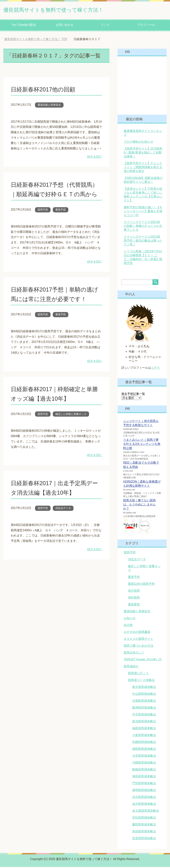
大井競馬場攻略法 (144, 757)
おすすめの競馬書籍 (137, 633)
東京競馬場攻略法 (144, 688)
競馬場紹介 (131, 667)
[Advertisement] (146, 86)
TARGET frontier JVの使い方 (143, 661)
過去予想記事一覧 (133, 395)
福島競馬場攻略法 (144, 729)
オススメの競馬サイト (139, 640)
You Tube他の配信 (24, 26)
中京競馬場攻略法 (144, 716)
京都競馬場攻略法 (144, 702)
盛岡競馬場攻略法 (144, 791)
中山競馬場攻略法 (144, 695)
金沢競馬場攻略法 (144, 805)
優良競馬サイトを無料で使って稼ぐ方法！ (67, 10)
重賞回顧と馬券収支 (49, 106)
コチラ (155, 369)
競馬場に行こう (138, 674)
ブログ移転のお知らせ (139, 143)
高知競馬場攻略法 (144, 832)
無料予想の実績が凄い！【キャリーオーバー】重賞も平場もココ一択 (143, 212)
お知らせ (130, 619)
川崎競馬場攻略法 (144, 764)
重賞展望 (134, 606)
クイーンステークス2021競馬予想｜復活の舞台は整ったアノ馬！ (143, 242)
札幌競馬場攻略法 (144, 743)
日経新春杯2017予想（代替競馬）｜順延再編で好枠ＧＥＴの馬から (55, 195)
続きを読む (95, 158)
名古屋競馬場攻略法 (146, 812)
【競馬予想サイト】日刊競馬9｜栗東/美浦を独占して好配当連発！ (143, 154)
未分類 (128, 626)
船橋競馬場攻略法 (144, 771)
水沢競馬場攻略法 (144, 798)
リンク (105, 26)
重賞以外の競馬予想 (141, 585)
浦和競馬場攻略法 (144, 777)
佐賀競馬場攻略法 (144, 839)
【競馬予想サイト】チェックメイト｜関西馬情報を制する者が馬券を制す (143, 168)
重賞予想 (61, 220)
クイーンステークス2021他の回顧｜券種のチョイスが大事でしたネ (143, 227)
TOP (36, 40)
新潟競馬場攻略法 (144, 722)
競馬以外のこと (134, 654)
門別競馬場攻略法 (144, 784)
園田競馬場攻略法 (144, 826)
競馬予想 (43, 220)
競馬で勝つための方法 (139, 647)
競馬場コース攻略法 (141, 681)
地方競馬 (134, 592)
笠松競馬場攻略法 (144, 819)
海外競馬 (134, 599)
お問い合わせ (65, 26)
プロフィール (146, 26)
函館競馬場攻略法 (144, 750)
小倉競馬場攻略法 (144, 736)
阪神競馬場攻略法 (144, 709)
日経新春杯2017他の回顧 (46, 90)
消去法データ (63, 519)
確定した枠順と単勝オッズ (71, 425)
